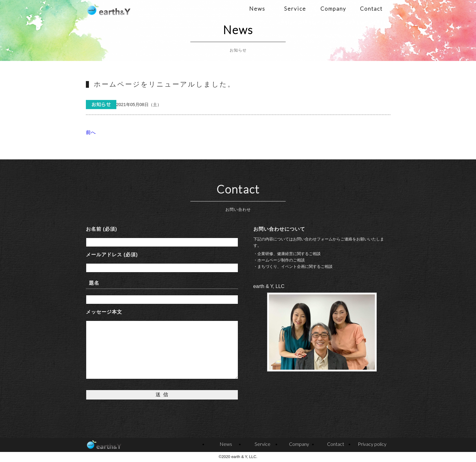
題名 (94, 283)
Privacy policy (372, 444)
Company (333, 9)
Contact (371, 9)
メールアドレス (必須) (112, 255)
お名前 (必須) (102, 229)
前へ (91, 132)
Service (295, 9)
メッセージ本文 (104, 312)
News (257, 9)
